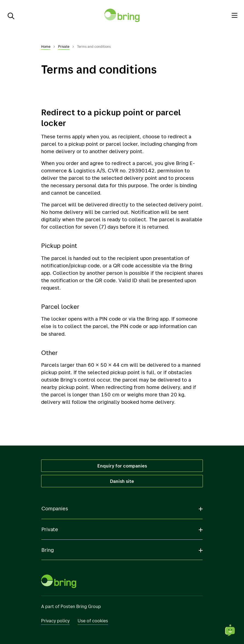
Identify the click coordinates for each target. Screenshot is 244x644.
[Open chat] (230, 630)
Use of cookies (93, 621)
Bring (48, 550)
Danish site (122, 481)
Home (46, 46)
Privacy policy (55, 621)
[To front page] (122, 15)
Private (64, 46)
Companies (55, 508)
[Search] (9, 15)
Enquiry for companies (122, 466)
